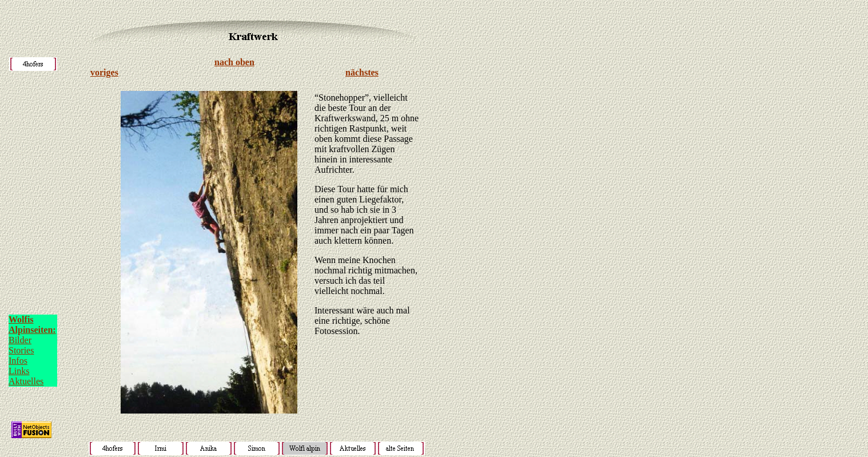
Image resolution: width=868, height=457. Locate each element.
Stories (21, 350)
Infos (18, 361)
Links (19, 371)
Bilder (20, 340)
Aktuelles (26, 381)
